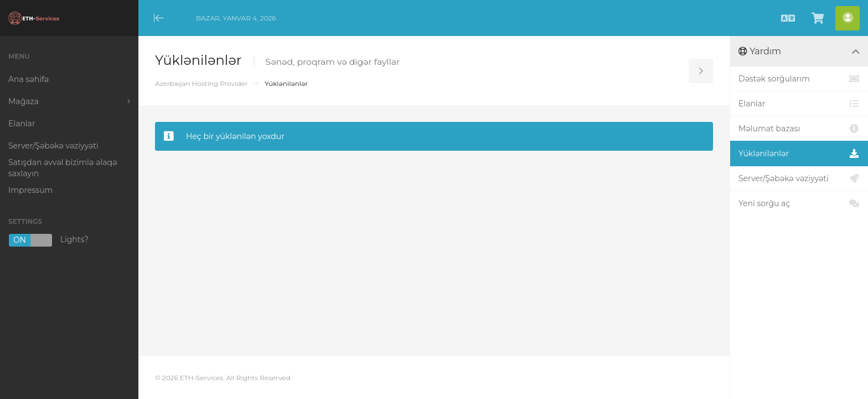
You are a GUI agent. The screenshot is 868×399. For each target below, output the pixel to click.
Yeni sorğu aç (799, 203)
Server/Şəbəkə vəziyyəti (799, 178)
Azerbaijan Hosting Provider (201, 83)
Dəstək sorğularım (799, 79)
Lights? (48, 240)
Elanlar (799, 104)
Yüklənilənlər (799, 154)
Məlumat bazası (799, 129)
